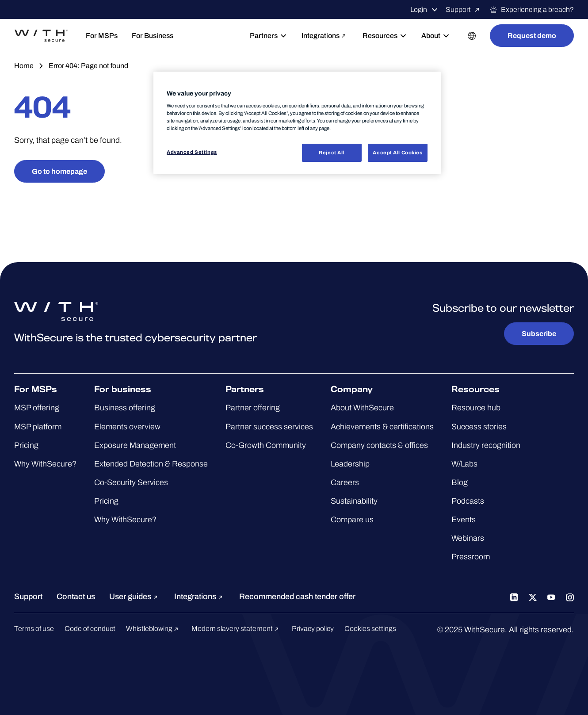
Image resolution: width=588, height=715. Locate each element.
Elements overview (127, 427)
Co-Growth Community (266, 445)
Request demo (532, 36)
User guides (135, 596)
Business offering (125, 408)
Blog (460, 482)
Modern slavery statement (236, 629)
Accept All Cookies (397, 153)
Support (464, 10)
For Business (153, 36)
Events (464, 520)
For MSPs (102, 36)
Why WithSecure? (45, 464)
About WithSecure (362, 408)
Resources (385, 36)
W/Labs (464, 464)
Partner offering (253, 408)
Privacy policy (313, 629)
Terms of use (34, 629)
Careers (345, 482)
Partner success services (269, 427)
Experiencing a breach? (532, 10)
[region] (297, 123)
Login (424, 10)
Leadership (350, 464)
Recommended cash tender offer (297, 596)
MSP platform (38, 427)
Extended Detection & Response (151, 464)
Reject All (332, 153)
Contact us (76, 596)
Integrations (325, 36)
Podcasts (468, 501)
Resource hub (476, 408)
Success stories (479, 427)
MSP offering (37, 408)
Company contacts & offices (379, 445)
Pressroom (471, 557)
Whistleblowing (153, 629)
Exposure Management (135, 445)
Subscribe (539, 334)
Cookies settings (370, 629)
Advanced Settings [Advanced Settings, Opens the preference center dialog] (192, 152)
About (436, 36)
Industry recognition (486, 445)
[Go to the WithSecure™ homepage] (41, 36)
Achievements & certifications (382, 427)
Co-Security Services (131, 482)
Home (24, 66)
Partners (269, 36)
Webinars (468, 538)
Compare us (352, 520)
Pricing (26, 445)
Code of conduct (90, 629)
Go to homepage (59, 171)
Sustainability (354, 501)
